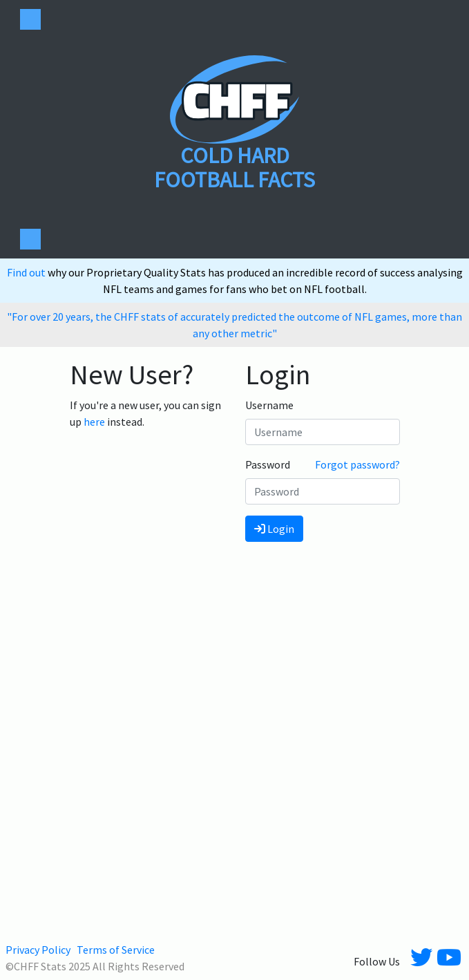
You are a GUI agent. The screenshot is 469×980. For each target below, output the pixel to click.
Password (268, 464)
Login (274, 529)
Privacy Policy (38, 950)
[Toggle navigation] (30, 19)
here (94, 422)
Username (269, 405)
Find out (27, 272)
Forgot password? (357, 464)
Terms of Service (116, 950)
